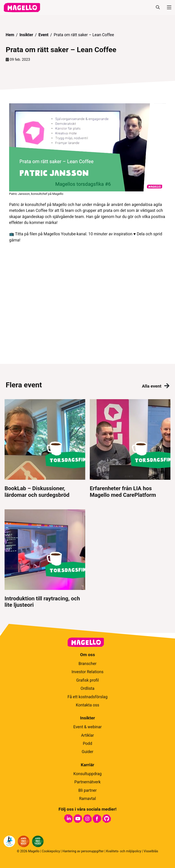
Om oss (87, 655)
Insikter (26, 35)
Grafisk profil (87, 680)
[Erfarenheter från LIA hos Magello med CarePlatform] (130, 449)
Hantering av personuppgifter (83, 851)
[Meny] (167, 8)
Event (44, 35)
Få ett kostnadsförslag (87, 697)
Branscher (87, 664)
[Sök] (158, 8)
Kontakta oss (88, 705)
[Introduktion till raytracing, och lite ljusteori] (45, 559)
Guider (87, 752)
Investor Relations (87, 672)
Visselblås (151, 851)
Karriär (88, 765)
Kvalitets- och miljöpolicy (124, 851)
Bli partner (88, 790)
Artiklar (88, 735)
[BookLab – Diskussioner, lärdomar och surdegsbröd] (45, 449)
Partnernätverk (87, 782)
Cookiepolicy (51, 851)
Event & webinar (88, 727)
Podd (88, 744)
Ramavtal (87, 799)
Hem (10, 35)
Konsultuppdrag (87, 774)
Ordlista (88, 688)
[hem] (22, 8)
